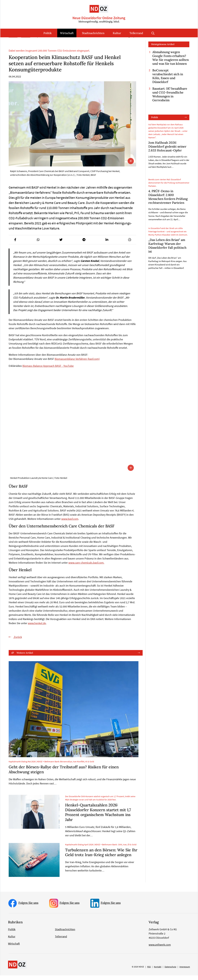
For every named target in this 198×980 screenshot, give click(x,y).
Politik (48, 33)
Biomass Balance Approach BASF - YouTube (48, 370)
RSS (149, 971)
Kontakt (158, 971)
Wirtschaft (67, 33)
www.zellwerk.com (160, 949)
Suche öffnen (153, 33)
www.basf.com (70, 523)
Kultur (117, 33)
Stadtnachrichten (93, 33)
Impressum (185, 971)
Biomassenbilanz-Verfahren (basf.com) (77, 363)
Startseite (13, 41)
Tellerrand (136, 33)
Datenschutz (170, 971)
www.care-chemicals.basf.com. (86, 567)
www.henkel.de (37, 628)
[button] (15, 244)
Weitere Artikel (25, 657)
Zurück (18, 642)
